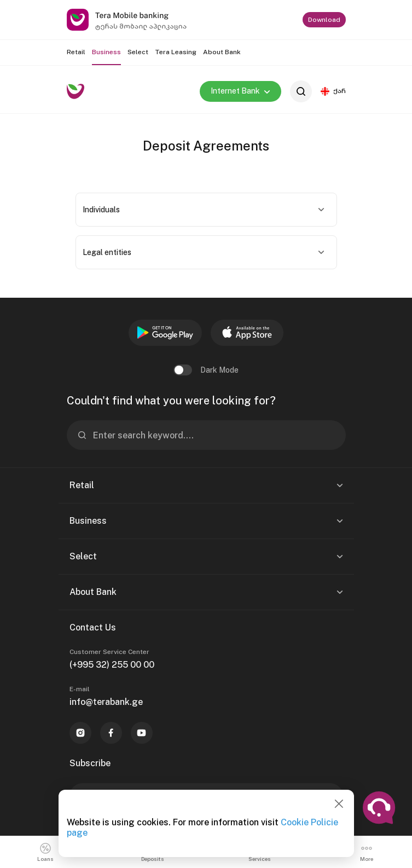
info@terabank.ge (106, 702)
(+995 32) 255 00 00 (112, 665)
